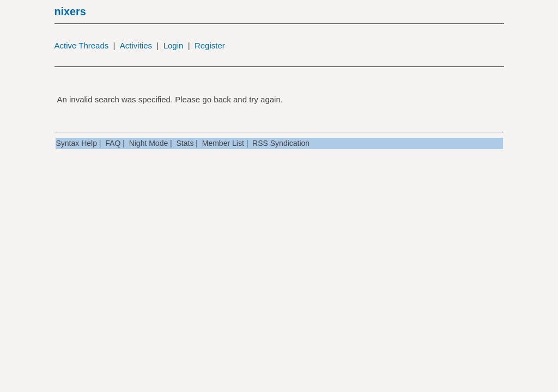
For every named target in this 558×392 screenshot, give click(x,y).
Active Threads (82, 45)
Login (174, 45)
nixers (70, 11)
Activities (136, 45)
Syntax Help (77, 143)
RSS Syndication (281, 143)
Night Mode (149, 143)
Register (210, 45)
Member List (223, 143)
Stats (185, 143)
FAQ (113, 143)
